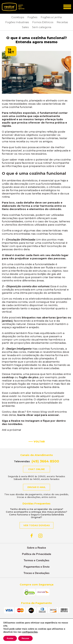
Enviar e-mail (37, 487)
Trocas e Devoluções (36, 573)
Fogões (32, 17)
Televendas (36, 461)
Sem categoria (42, 27)
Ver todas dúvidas (37, 525)
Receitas (62, 22)
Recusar (25, 638)
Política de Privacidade (37, 554)
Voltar (39, 442)
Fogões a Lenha (51, 17)
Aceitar (10, 638)
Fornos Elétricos (43, 22)
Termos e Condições (36, 560)
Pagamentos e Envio (37, 567)
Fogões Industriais (17, 22)
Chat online (36, 469)
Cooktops (18, 17)
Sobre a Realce (36, 548)
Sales (25, 27)
